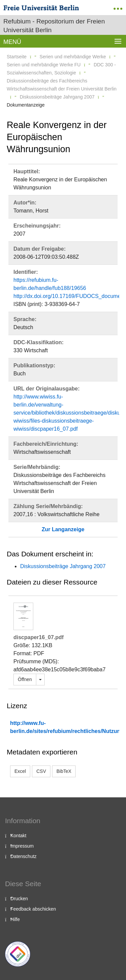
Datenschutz (24, 856)
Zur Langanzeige (63, 529)
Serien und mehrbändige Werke (73, 57)
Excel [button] (20, 771)
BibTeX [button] (64, 771)
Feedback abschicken (33, 909)
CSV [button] (41, 771)
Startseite (17, 57)
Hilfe (15, 919)
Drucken (19, 899)
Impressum (22, 846)
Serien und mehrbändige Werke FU (44, 65)
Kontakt (18, 836)
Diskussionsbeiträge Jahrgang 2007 (57, 97)
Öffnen (25, 679)
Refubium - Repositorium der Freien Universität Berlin (54, 26)
